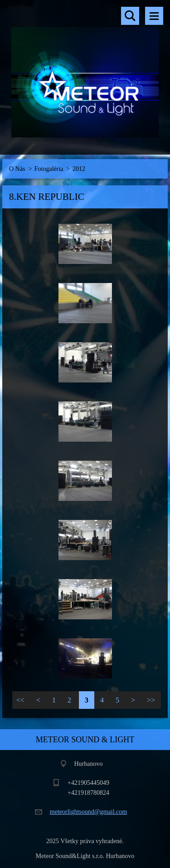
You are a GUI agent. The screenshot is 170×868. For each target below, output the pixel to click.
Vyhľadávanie (130, 16)
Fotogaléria (49, 169)
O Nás (17, 169)
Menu (154, 16)
